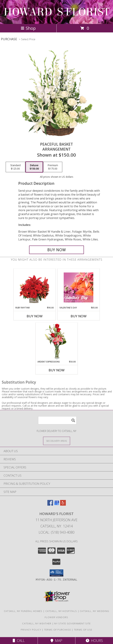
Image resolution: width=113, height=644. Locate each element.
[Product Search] (57, 420)
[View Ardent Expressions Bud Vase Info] (56, 341)
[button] (56, 573)
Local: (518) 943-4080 (57, 532)
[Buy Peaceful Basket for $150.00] (56, 250)
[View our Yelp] (63, 504)
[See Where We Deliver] (57, 441)
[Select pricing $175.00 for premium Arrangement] (53, 167)
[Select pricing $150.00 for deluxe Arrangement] (34, 167)
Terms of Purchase (58, 630)
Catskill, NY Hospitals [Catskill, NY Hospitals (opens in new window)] (61, 611)
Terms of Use (83, 630)
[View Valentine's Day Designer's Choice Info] (78, 287)
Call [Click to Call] (19, 641)
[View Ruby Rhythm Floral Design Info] (35, 287)
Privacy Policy (31, 630)
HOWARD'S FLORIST (57, 12)
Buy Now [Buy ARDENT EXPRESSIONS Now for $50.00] (57, 370)
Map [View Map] (56, 641)
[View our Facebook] (50, 504)
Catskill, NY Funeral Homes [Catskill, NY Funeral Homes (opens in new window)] (23, 611)
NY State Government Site (72, 623)
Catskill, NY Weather (37, 623)
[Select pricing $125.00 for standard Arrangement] (15, 167)
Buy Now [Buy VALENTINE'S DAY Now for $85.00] (79, 316)
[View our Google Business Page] (57, 504)
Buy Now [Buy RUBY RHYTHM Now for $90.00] (35, 316)
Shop (28, 28)
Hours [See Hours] (94, 641)
